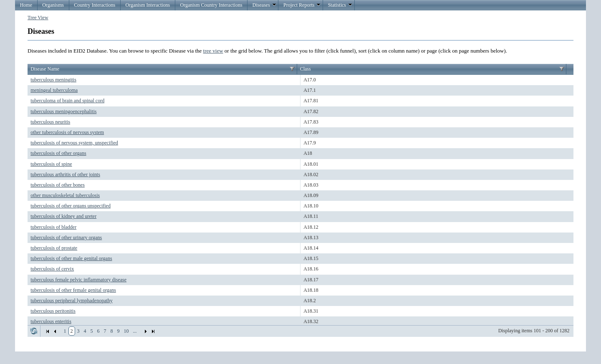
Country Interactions (95, 5)
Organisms (53, 5)
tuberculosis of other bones (58, 185)
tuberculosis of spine (51, 164)
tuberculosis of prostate (54, 248)
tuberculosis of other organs (58, 153)
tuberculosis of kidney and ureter (63, 216)
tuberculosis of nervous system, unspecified (74, 143)
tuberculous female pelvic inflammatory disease (78, 280)
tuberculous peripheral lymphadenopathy (72, 301)
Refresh (34, 331)
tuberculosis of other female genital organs (73, 290)
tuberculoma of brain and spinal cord (67, 101)
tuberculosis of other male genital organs (71, 258)
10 (126, 331)
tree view (213, 51)
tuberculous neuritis (50, 122)
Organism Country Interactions (211, 5)
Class (306, 69)
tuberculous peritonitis (53, 311)
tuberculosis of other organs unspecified (71, 206)
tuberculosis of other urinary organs (66, 238)
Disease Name (45, 69)
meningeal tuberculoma (54, 90)
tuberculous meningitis (53, 80)
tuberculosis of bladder (53, 227)
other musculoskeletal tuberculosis (65, 195)
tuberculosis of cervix (52, 269)
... (135, 331)
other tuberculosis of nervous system (67, 132)
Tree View (38, 18)
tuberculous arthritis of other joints (65, 174)
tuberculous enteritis (51, 321)
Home (26, 5)
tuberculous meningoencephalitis (63, 111)
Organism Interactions (148, 5)
